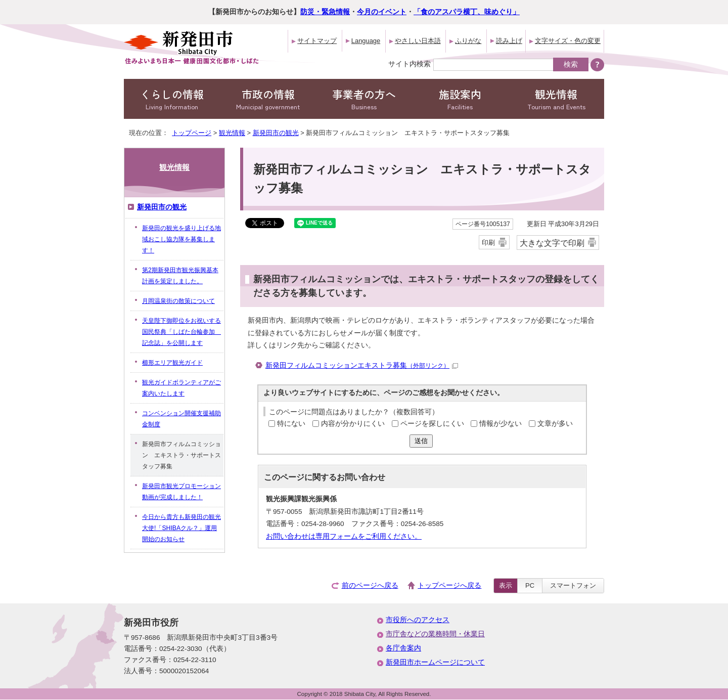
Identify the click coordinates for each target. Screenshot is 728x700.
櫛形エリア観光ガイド (172, 363)
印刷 (488, 243)
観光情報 (556, 99)
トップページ (192, 133)
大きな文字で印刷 (552, 243)
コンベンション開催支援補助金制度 (181, 419)
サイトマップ (317, 41)
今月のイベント (382, 12)
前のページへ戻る (370, 585)
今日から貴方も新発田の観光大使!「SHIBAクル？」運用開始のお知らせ (181, 528)
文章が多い (555, 424)
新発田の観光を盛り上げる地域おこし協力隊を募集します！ (181, 239)
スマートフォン (573, 585)
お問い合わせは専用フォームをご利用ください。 (344, 536)
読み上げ (509, 41)
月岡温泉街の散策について (178, 301)
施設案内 (460, 99)
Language (366, 41)
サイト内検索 (409, 64)
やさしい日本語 (418, 41)
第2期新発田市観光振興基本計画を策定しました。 (180, 276)
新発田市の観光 (276, 133)
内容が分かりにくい (353, 424)
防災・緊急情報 (325, 12)
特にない (291, 424)
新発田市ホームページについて (435, 662)
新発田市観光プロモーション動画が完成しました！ (181, 492)
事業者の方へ (364, 99)
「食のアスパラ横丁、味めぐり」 (467, 12)
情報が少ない (500, 424)
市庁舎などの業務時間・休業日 (435, 634)
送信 (421, 441)
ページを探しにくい (432, 424)
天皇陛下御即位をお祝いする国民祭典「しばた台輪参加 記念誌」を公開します (181, 332)
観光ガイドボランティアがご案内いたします (181, 388)
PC (530, 585)
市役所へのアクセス (418, 620)
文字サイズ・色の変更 (568, 41)
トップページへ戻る (449, 585)
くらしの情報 (172, 99)
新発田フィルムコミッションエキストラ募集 (362, 365)
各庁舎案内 (403, 648)
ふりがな (468, 41)
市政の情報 (268, 99)
